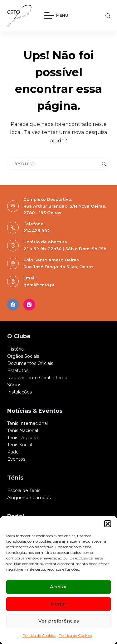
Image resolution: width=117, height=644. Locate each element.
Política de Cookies (39, 635)
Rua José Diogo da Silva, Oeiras (58, 267)
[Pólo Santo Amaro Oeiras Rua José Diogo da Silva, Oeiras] (13, 264)
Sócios (14, 385)
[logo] (19, 16)
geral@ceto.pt (39, 285)
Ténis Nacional (23, 430)
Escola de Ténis (24, 490)
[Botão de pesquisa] (104, 163)
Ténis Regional (23, 438)
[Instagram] (29, 305)
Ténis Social (19, 445)
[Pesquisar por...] (52, 163)
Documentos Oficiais (30, 363)
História (15, 349)
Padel (13, 452)
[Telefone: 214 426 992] (13, 228)
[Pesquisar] (108, 16)
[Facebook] (13, 305)
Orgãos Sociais (23, 356)
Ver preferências (59, 621)
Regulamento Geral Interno (37, 378)
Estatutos (18, 370)
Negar (59, 604)
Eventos (16, 459)
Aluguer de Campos (29, 498)
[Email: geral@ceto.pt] (13, 282)
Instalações (19, 392)
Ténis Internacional (27, 423)
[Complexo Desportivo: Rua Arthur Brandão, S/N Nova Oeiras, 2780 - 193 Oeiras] (13, 206)
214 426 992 (37, 231)
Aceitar (58, 587)
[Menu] (56, 16)
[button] (108, 524)
